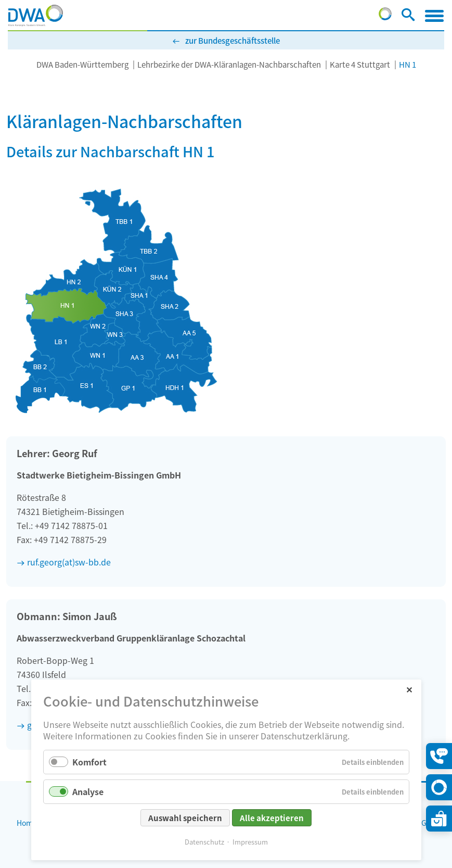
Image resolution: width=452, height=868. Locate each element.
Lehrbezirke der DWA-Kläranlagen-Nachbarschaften (229, 64)
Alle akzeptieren (272, 818)
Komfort (89, 762)
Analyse (88, 791)
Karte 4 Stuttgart (360, 64)
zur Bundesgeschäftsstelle (233, 40)
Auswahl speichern (185, 818)
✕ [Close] (409, 689)
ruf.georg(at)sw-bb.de (69, 562)
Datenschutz (204, 842)
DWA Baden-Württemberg (82, 64)
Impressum (250, 842)
